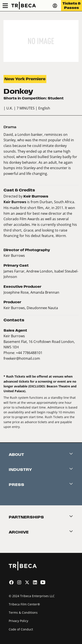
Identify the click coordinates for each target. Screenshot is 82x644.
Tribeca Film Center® (24, 604)
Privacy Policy (18, 621)
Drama (10, 127)
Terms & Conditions (23, 612)
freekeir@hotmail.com (22, 358)
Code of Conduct (21, 629)
